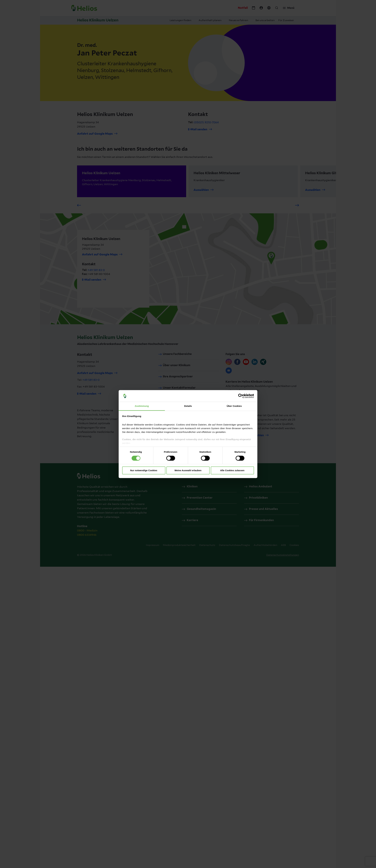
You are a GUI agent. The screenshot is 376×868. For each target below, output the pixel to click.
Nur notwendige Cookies (144, 471)
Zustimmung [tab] (142, 406)
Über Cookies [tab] (234, 406)
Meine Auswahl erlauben (188, 471)
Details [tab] (188, 406)
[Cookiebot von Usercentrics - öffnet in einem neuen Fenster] (240, 396)
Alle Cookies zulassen (232, 471)
